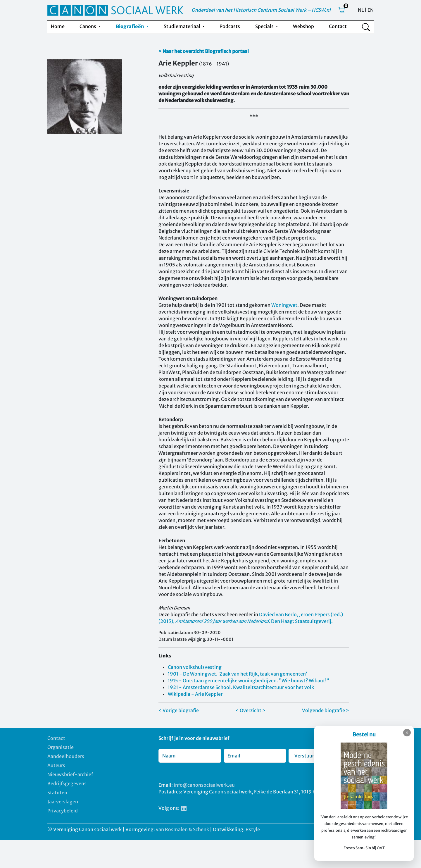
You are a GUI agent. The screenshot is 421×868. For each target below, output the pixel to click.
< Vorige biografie (179, 710)
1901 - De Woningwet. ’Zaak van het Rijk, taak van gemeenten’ (237, 674)
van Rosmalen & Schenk (182, 829)
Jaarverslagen (63, 802)
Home (58, 26)
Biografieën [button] (130, 26)
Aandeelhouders (66, 756)
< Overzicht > (251, 710)
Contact (338, 26)
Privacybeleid (63, 811)
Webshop (303, 26)
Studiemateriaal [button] (182, 26)
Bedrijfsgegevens (67, 783)
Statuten (57, 793)
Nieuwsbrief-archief (70, 774)
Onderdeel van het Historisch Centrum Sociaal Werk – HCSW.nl (261, 10)
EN (371, 10)
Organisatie (61, 747)
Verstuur (304, 756)
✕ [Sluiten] (407, 733)
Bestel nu (364, 734)
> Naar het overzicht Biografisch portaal (204, 51)
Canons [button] (88, 26)
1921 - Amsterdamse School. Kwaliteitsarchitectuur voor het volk (241, 687)
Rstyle (253, 829)
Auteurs (56, 765)
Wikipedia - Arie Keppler (195, 694)
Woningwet (284, 305)
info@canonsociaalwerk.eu (204, 785)
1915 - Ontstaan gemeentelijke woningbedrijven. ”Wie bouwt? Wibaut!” (249, 681)
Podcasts (230, 26)
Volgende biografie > (326, 710)
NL (361, 10)
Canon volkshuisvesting (195, 667)
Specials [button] (265, 26)
